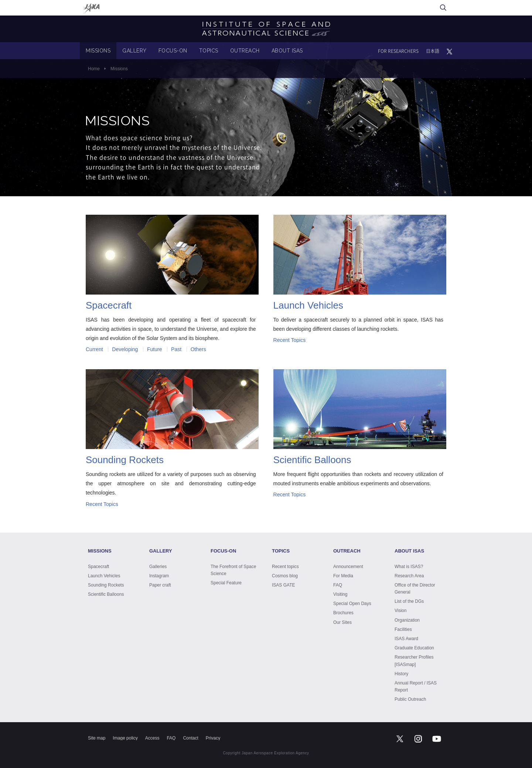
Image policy (125, 738)
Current (94, 349)
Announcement (348, 567)
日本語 (433, 51)
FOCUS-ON (173, 51)
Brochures (343, 613)
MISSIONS (98, 51)
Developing (125, 349)
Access (152, 738)
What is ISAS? (409, 567)
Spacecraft (98, 567)
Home (94, 69)
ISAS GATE (283, 585)
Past (176, 349)
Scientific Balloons (106, 594)
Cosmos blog (285, 576)
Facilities (403, 629)
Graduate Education (414, 648)
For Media (343, 576)
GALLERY (134, 51)
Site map (97, 738)
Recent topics (285, 567)
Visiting (340, 594)
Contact (190, 738)
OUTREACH (245, 51)
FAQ (338, 585)
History (401, 674)
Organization (407, 620)
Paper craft (160, 585)
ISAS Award (406, 639)
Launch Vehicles (104, 576)
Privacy (213, 738)
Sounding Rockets (106, 585)
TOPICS (209, 51)
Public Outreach (410, 699)
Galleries (158, 567)
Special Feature (226, 583)
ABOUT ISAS (287, 51)
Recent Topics (290, 340)
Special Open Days (352, 604)
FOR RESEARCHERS (398, 51)
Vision (400, 611)
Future (154, 349)
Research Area (409, 576)
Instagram (159, 576)
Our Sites (342, 622)
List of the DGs (409, 601)
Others (198, 349)
